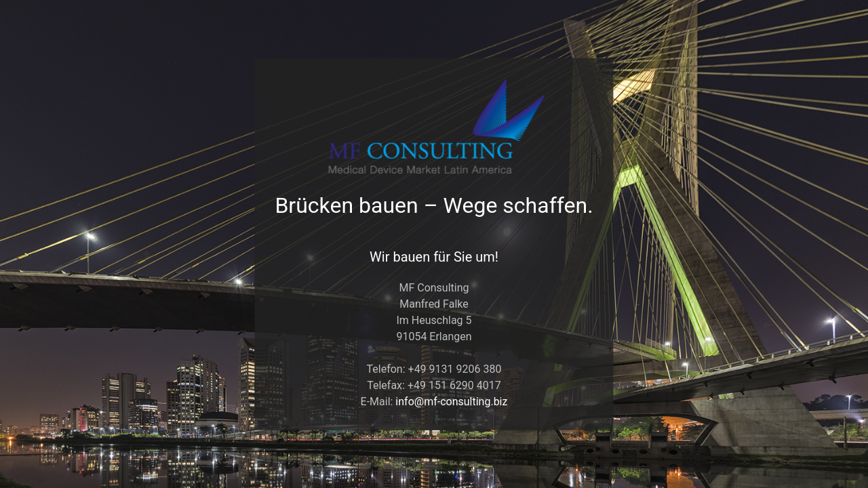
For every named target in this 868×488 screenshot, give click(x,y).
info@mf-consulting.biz (451, 401)
